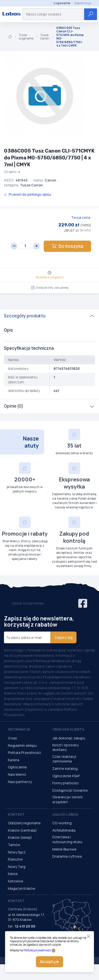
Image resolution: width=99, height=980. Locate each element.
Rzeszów (15, 859)
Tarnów (14, 845)
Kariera (14, 760)
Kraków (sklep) (20, 837)
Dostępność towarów (70, 790)
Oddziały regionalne (24, 823)
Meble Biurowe (64, 849)
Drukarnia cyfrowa (67, 856)
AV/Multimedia (64, 830)
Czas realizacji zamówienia (64, 759)
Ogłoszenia (17, 767)
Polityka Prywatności (24, 753)
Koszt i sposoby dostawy (65, 747)
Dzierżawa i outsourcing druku (67, 839)
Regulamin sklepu (22, 745)
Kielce (13, 874)
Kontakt (16, 814)
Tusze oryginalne (26, 37)
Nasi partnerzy (20, 782)
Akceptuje (49, 962)
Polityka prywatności (37, 950)
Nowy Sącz (17, 852)
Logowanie (62, 3)
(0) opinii (12, 172)
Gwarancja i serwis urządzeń (68, 799)
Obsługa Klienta (68, 729)
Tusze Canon (45, 37)
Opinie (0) (13, 406)
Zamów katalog (65, 768)
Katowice (16, 881)
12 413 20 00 (25, 926)
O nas (12, 738)
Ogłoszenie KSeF (66, 776)
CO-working (62, 823)
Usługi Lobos (65, 814)
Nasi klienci (17, 774)
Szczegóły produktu (25, 316)
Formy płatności (65, 783)
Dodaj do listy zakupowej (50, 288)
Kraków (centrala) (22, 830)
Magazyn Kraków (22, 888)
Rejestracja (83, 3)
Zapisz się (63, 637)
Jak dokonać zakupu (69, 738)
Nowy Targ (17, 867)
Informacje (19, 729)
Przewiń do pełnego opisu (28, 194)
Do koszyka (67, 246)
